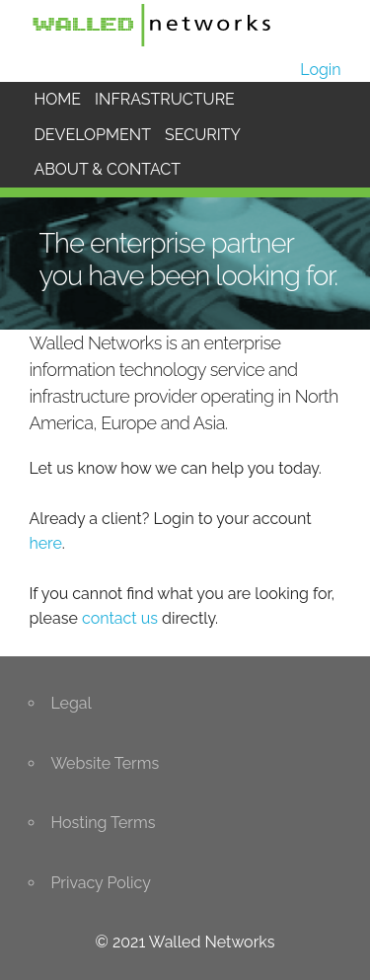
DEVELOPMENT (92, 135)
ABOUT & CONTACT (107, 169)
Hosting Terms (103, 823)
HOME (57, 99)
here (45, 543)
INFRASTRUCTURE (165, 99)
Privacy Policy (101, 883)
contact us (120, 618)
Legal (71, 703)
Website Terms (105, 763)
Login (320, 70)
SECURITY (203, 135)
